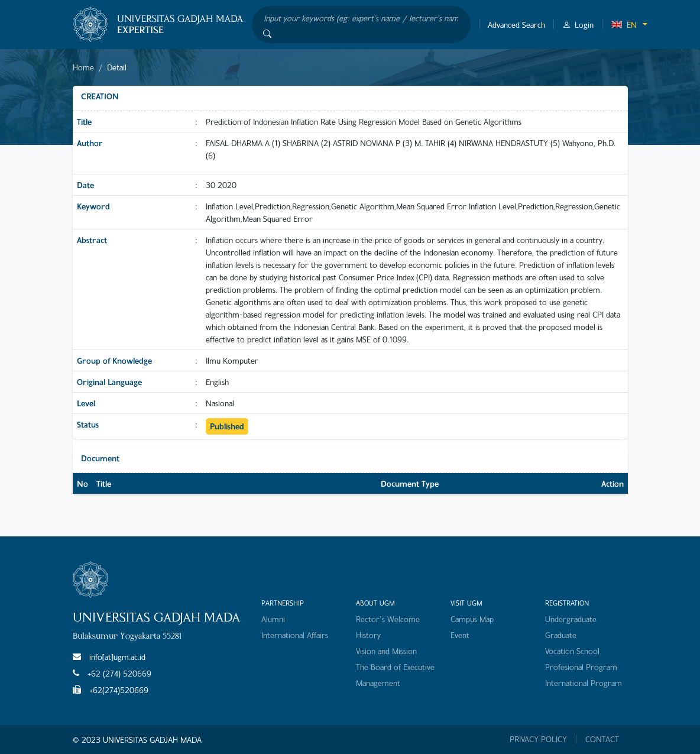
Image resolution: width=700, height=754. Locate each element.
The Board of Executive (395, 667)
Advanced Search (516, 25)
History (368, 635)
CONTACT (602, 739)
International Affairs (295, 635)
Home (83, 67)
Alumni (273, 619)
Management (378, 683)
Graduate (561, 635)
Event (460, 635)
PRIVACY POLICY (538, 739)
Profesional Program (581, 667)
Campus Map (472, 619)
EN (624, 25)
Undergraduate (571, 619)
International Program (584, 683)
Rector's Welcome (388, 619)
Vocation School (572, 651)
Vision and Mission (386, 651)
